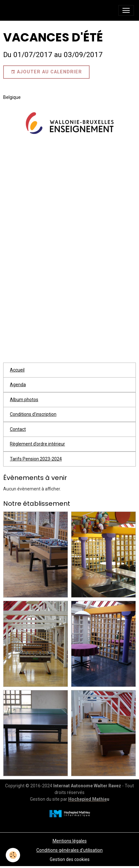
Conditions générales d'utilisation (69, 850)
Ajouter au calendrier (46, 72)
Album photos (24, 400)
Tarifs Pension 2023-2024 (36, 459)
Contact (18, 429)
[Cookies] (13, 855)
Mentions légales (70, 841)
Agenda (18, 385)
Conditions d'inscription (33, 414)
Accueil (17, 370)
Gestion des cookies (70, 859)
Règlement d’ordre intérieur (37, 444)
